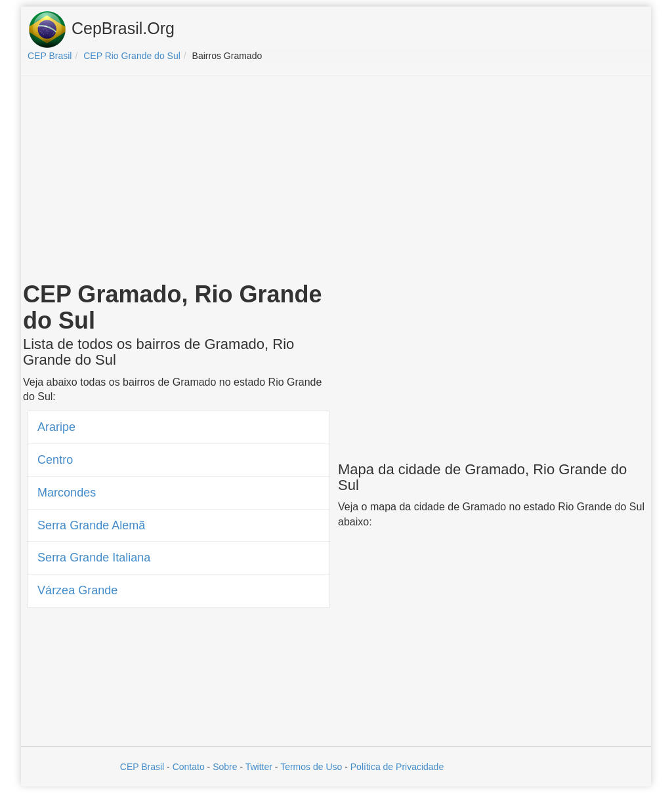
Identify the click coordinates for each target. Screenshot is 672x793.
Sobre (225, 767)
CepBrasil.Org (101, 30)
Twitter (259, 767)
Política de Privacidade (397, 767)
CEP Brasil (142, 767)
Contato (189, 767)
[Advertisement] (336, 181)
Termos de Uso (311, 767)
